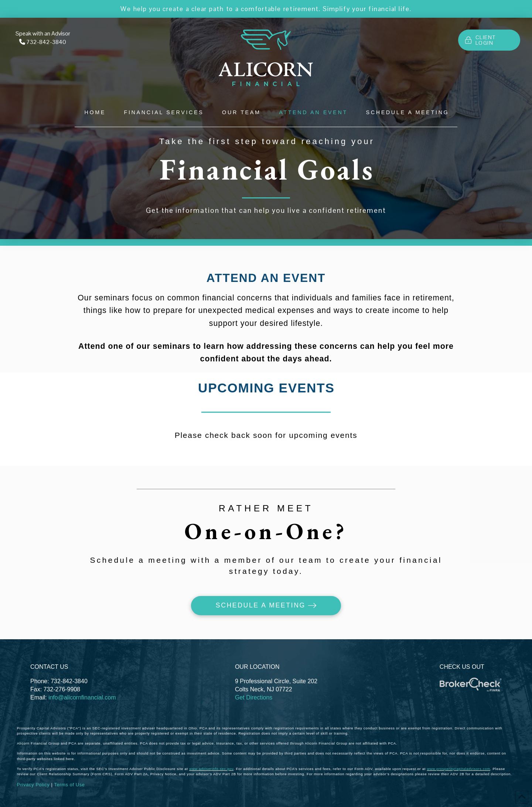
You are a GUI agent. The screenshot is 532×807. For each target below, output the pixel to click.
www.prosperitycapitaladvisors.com (458, 769)
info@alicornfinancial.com (82, 697)
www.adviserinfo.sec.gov (211, 769)
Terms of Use (69, 785)
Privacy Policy (33, 785)
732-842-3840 (46, 42)
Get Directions (254, 697)
